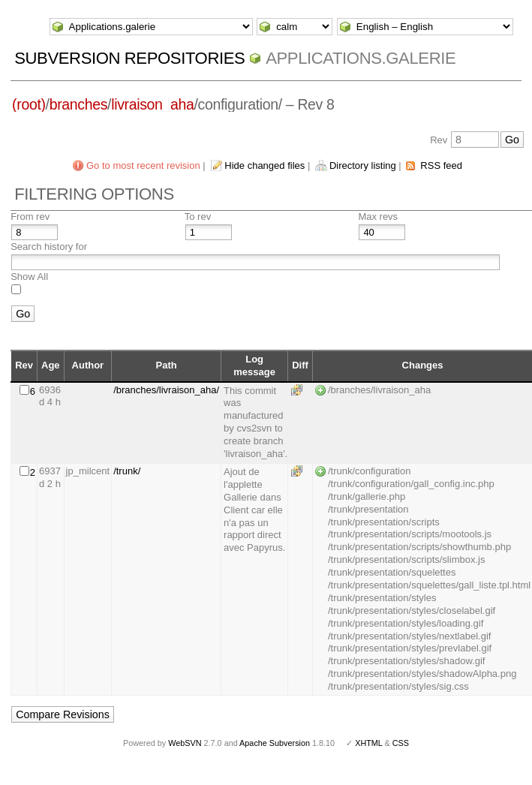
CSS (401, 743)
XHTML (368, 743)
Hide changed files (264, 165)
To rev (198, 217)
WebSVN (185, 743)
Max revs (378, 217)
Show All (29, 277)
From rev (30, 217)
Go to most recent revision (143, 165)
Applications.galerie (361, 58)
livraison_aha (152, 104)
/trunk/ (127, 471)
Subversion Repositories (129, 58)
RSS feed (441, 165)
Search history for (49, 247)
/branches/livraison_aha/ (166, 390)
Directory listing (363, 165)
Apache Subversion (275, 743)
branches (78, 104)
